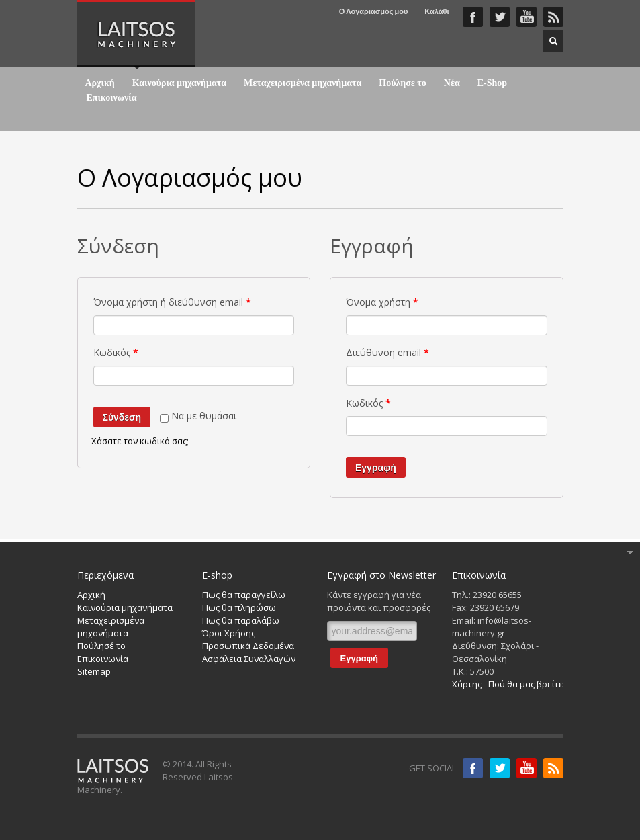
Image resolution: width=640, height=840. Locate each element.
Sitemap (94, 671)
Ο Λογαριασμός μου (374, 11)
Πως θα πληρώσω (239, 607)
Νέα (452, 83)
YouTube (527, 17)
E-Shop (492, 83)
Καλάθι (437, 11)
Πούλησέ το (101, 646)
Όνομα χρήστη (382, 302)
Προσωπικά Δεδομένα (248, 646)
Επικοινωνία (112, 98)
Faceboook (473, 17)
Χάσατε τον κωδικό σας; (140, 441)
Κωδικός (116, 352)
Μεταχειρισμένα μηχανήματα (303, 83)
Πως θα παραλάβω (241, 620)
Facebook (473, 768)
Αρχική (100, 83)
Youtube (527, 768)
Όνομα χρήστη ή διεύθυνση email (172, 302)
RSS (553, 17)
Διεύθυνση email (387, 352)
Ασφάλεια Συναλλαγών (249, 659)
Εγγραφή (376, 468)
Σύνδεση (122, 417)
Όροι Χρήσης (229, 633)
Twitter (500, 17)
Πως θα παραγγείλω (244, 595)
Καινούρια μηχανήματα (179, 83)
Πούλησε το (403, 83)
